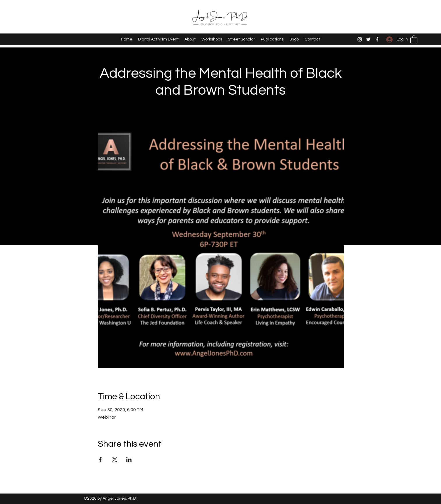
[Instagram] (360, 39)
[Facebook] (377, 39)
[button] (414, 39)
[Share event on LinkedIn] (129, 459)
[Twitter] (368, 39)
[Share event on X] (115, 459)
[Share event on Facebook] (100, 459)
